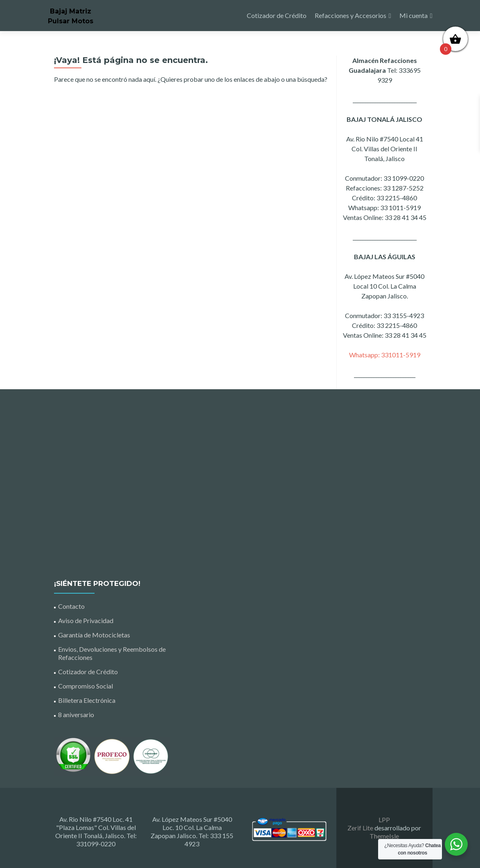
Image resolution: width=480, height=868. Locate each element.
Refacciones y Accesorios (350, 15)
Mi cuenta (414, 15)
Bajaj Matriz (71, 11)
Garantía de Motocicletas (94, 635)
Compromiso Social (86, 686)
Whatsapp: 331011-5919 (385, 355)
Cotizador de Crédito (277, 15)
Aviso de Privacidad (86, 620)
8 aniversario (76, 714)
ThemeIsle (384, 836)
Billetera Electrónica (87, 700)
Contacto (71, 606)
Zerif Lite (361, 828)
